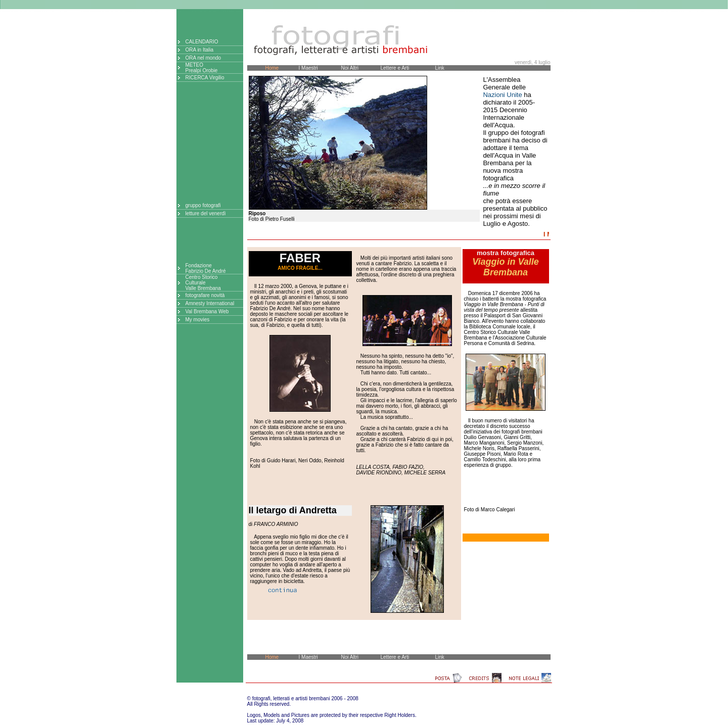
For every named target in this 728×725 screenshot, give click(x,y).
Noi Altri (350, 68)
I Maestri (308, 68)
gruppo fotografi (203, 205)
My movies (198, 320)
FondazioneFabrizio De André (206, 268)
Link (440, 68)
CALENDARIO (202, 42)
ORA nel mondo (203, 58)
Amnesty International (210, 303)
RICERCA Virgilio (205, 78)
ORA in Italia (200, 50)
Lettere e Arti (395, 68)
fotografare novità (205, 295)
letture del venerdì (206, 213)
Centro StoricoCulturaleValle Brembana (203, 283)
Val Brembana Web (207, 311)
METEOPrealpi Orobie (202, 68)
